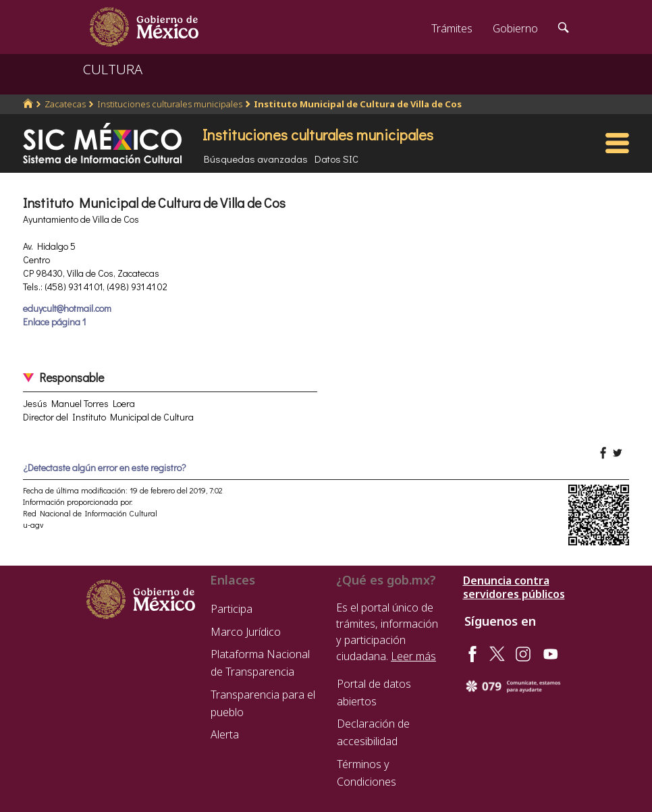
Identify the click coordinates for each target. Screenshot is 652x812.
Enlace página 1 (54, 322)
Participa (232, 609)
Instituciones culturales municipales (170, 104)
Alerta (225, 734)
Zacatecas (65, 104)
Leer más (413, 656)
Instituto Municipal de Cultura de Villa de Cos (358, 104)
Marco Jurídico (246, 632)
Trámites (452, 28)
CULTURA (113, 69)
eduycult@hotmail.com (67, 308)
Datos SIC (336, 159)
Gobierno (515, 28)
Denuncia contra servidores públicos (514, 587)
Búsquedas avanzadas (256, 159)
